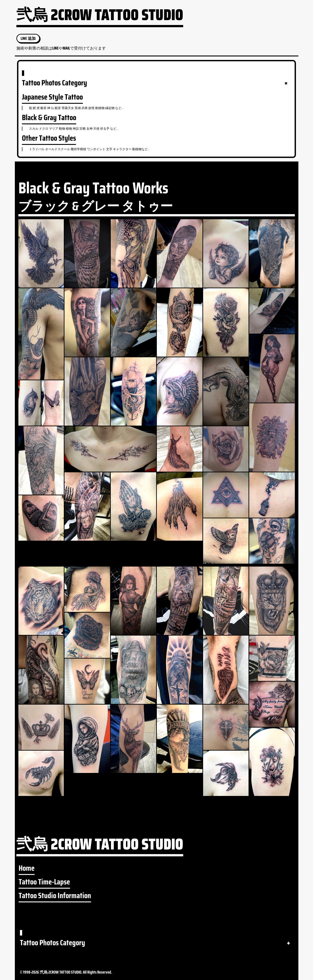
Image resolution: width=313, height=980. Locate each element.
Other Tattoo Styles (49, 138)
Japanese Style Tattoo (52, 97)
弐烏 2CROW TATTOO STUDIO (100, 17)
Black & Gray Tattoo (49, 118)
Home (27, 868)
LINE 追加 (28, 38)
